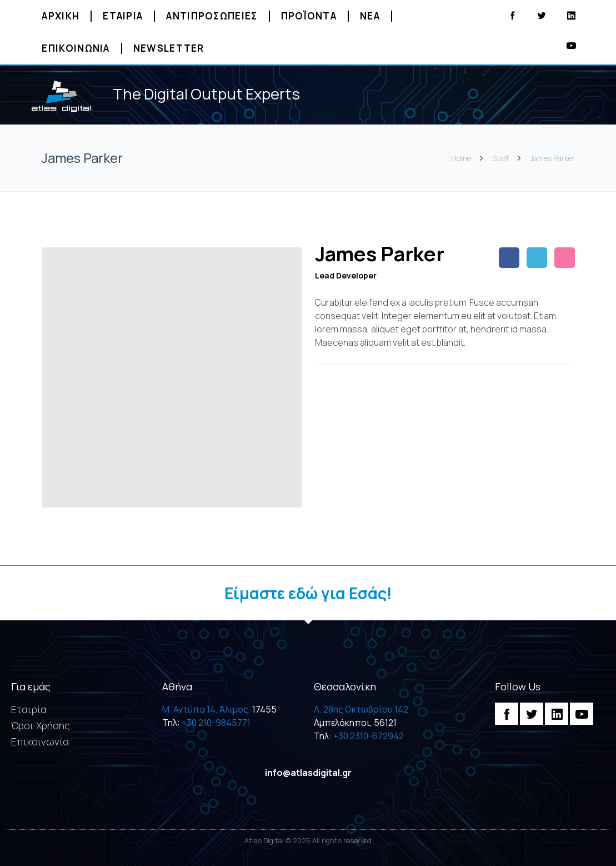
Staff (500, 158)
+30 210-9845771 (216, 723)
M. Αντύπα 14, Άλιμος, (206, 709)
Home (462, 158)
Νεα (370, 16)
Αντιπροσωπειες (212, 16)
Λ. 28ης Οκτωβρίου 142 (361, 709)
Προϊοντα (309, 16)
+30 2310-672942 (369, 736)
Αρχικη (61, 16)
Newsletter (169, 48)
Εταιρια (123, 16)
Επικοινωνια (76, 48)
